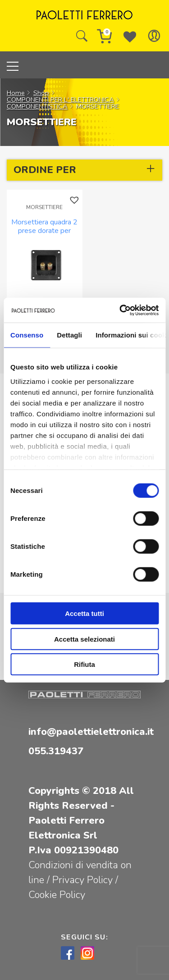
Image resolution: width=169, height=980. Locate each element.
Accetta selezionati (84, 639)
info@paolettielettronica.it (91, 732)
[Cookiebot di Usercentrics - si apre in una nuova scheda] (120, 310)
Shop (41, 93)
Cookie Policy (57, 895)
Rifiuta (84, 664)
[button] (75, 200)
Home (16, 93)
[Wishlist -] (130, 36)
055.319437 (56, 751)
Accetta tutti (84, 613)
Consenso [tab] (27, 335)
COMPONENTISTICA (37, 106)
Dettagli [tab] (69, 335)
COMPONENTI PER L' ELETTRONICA (60, 100)
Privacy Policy (84, 880)
